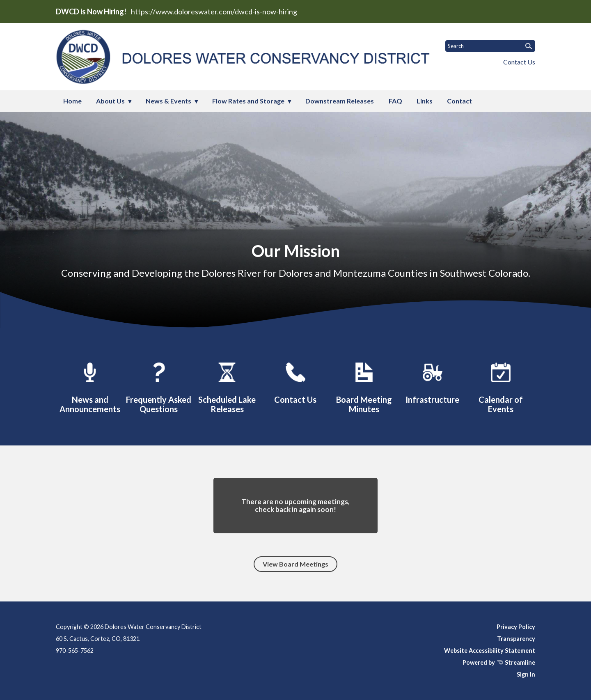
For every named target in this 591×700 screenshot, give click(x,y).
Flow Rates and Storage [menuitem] (248, 101)
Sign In (526, 674)
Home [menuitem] (72, 101)
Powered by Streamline (499, 662)
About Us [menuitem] (110, 101)
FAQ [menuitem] (395, 101)
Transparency (516, 639)
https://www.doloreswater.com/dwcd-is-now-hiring (214, 11)
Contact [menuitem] (459, 101)
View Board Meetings (295, 564)
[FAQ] (158, 387)
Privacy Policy (516, 627)
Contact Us (519, 62)
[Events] (501, 387)
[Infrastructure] (433, 382)
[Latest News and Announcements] (90, 387)
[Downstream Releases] (227, 387)
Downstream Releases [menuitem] (340, 101)
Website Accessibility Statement (490, 651)
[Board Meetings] (364, 387)
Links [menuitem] (425, 101)
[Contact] (295, 382)
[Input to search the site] (490, 46)
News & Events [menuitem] (168, 101)
